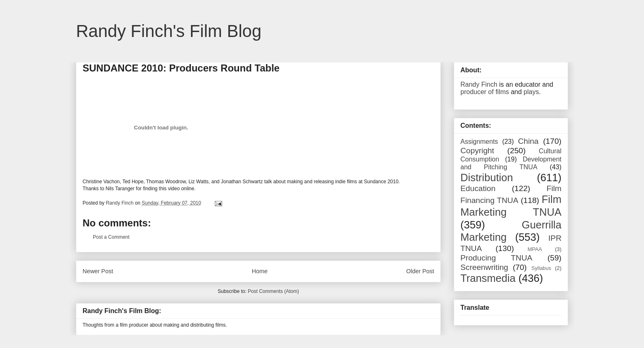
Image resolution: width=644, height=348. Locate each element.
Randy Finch (479, 84)
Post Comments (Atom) (273, 291)
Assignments (479, 142)
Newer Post (98, 271)
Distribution (487, 177)
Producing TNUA (496, 258)
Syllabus (541, 268)
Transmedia (488, 278)
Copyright (477, 151)
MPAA (535, 249)
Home (260, 271)
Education (478, 188)
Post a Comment (111, 237)
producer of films (485, 92)
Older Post (420, 271)
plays (531, 92)
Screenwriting (484, 267)
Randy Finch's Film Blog (169, 31)
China (528, 141)
